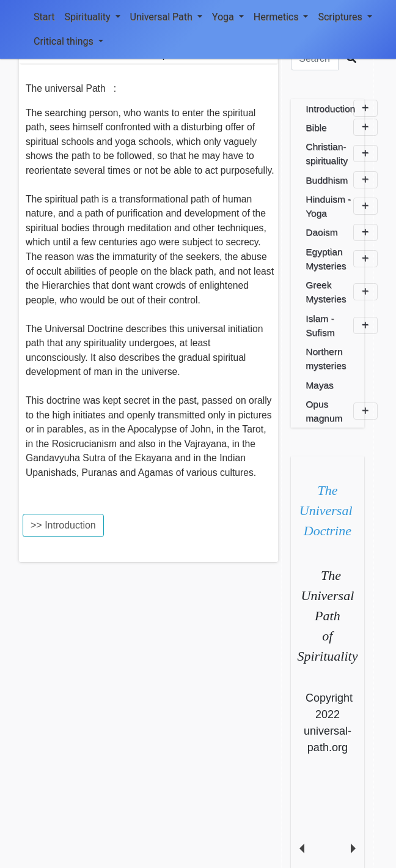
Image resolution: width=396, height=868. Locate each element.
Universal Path (166, 17)
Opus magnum (342, 411)
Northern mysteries (326, 358)
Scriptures (345, 17)
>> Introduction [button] (63, 525)
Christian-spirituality (342, 154)
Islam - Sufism (342, 325)
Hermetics (281, 17)
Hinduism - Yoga (342, 206)
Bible (342, 127)
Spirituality (92, 17)
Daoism (342, 232)
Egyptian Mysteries (342, 259)
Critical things (68, 41)
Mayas (320, 385)
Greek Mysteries (342, 292)
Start (44, 17)
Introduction (342, 108)
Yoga (228, 17)
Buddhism (342, 180)
